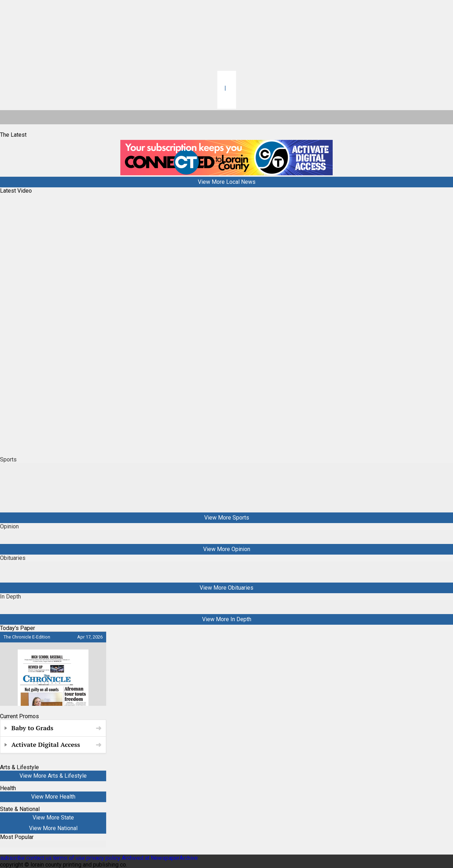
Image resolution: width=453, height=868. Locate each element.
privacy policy (103, 858)
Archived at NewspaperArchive (160, 858)
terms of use (70, 858)
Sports (8, 459)
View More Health (53, 797)
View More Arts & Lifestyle (53, 776)
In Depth (10, 597)
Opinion (9, 526)
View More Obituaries (226, 588)
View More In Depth (227, 619)
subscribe (12, 858)
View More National (53, 828)
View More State (53, 818)
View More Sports (227, 518)
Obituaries (13, 558)
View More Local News (227, 182)
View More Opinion (227, 549)
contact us (39, 858)
